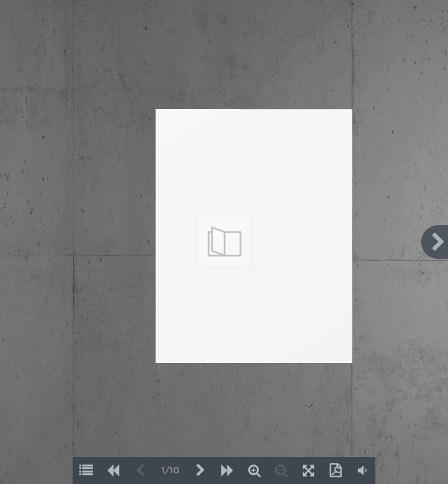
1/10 (171, 471)
